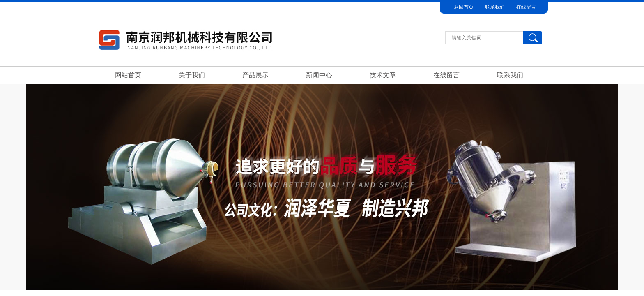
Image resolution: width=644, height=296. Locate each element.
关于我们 (192, 75)
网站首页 (128, 75)
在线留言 (526, 7)
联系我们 (495, 7)
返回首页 (464, 7)
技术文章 (383, 75)
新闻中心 (319, 75)
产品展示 (255, 75)
